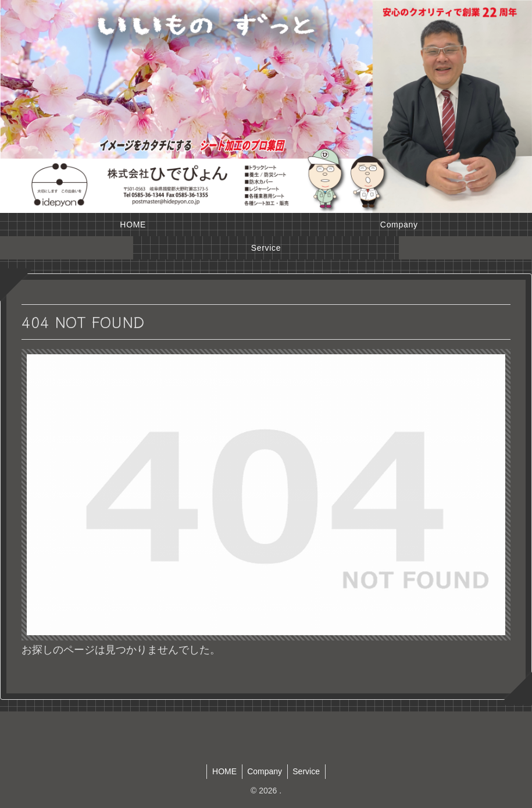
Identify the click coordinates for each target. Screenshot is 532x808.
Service (308, 771)
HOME (223, 771)
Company (265, 771)
